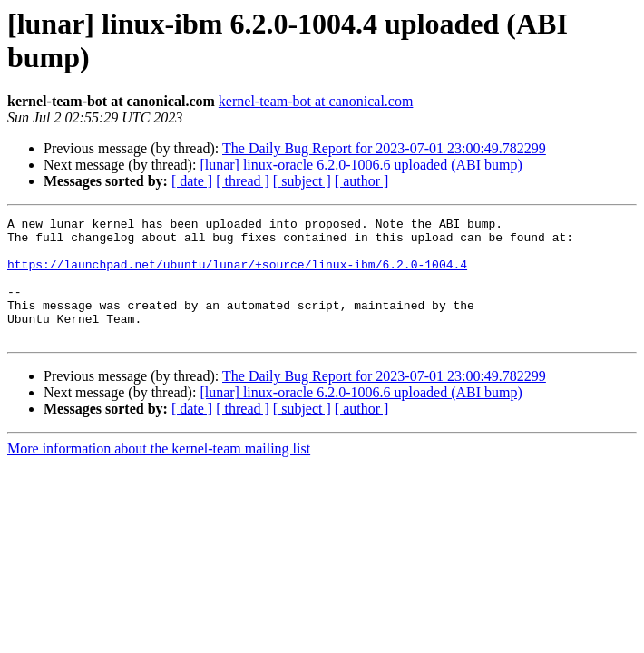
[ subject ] (302, 181)
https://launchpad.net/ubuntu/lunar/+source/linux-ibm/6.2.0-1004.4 (237, 275)
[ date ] (192, 181)
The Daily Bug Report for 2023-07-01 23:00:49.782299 (384, 148)
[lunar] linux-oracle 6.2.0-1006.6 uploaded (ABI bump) (361, 165)
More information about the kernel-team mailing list (159, 473)
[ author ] (362, 181)
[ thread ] (243, 181)
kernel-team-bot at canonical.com (316, 101)
